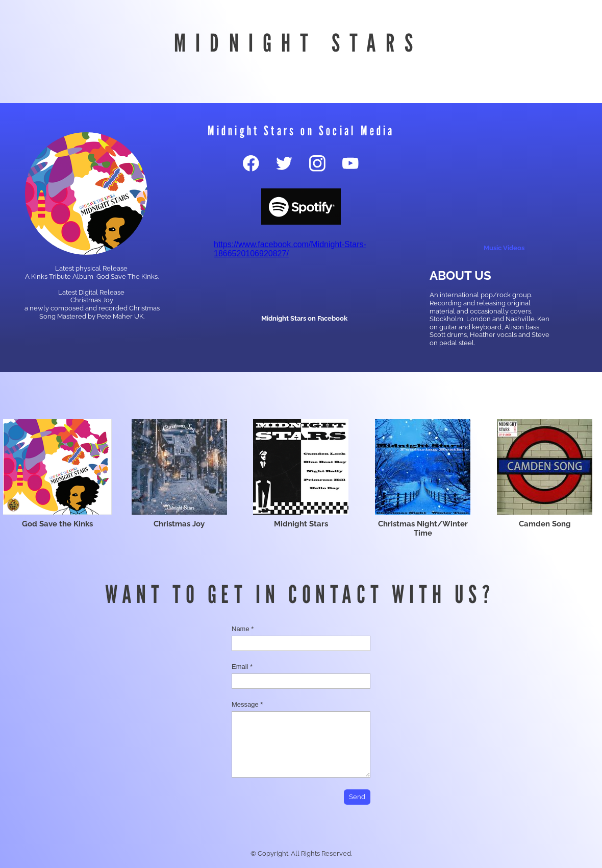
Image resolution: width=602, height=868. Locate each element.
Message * (247, 704)
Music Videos (504, 248)
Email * (242, 667)
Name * (243, 629)
